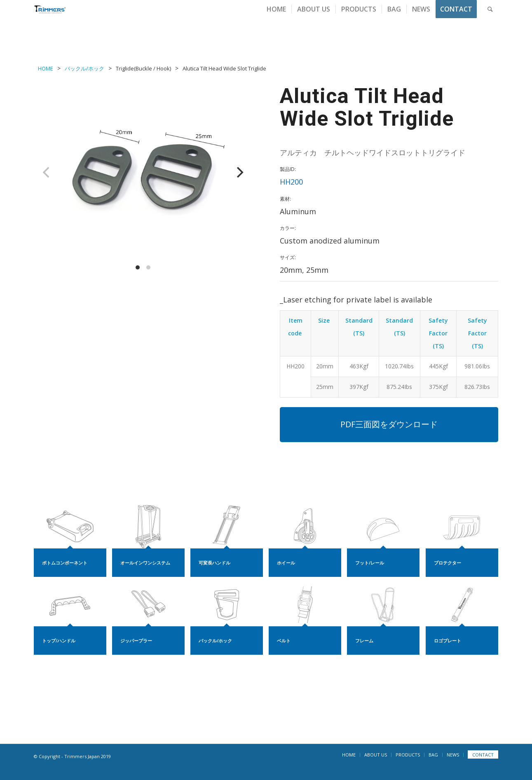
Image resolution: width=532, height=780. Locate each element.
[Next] (239, 172)
